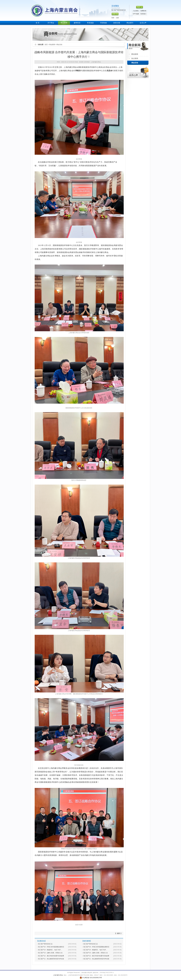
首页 (46, 45)
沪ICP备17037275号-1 (107, 973)
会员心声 (143, 23)
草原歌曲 (103, 23)
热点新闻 (135, 58)
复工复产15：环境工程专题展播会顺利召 (51, 947)
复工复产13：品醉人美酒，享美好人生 (50, 953)
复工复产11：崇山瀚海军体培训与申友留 (51, 959)
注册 (117, 18)
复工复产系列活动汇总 (45, 944)
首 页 (38, 23)
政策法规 (117, 23)
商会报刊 (130, 23)
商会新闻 (64, 23)
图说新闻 (135, 54)
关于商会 (51, 23)
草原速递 (90, 23)
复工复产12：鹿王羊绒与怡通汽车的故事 (51, 956)
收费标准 (143, 11)
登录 (113, 18)
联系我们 (143, 14)
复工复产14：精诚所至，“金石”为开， (50, 950)
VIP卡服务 (136, 14)
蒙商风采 (77, 23)
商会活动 (135, 63)
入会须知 (136, 11)
